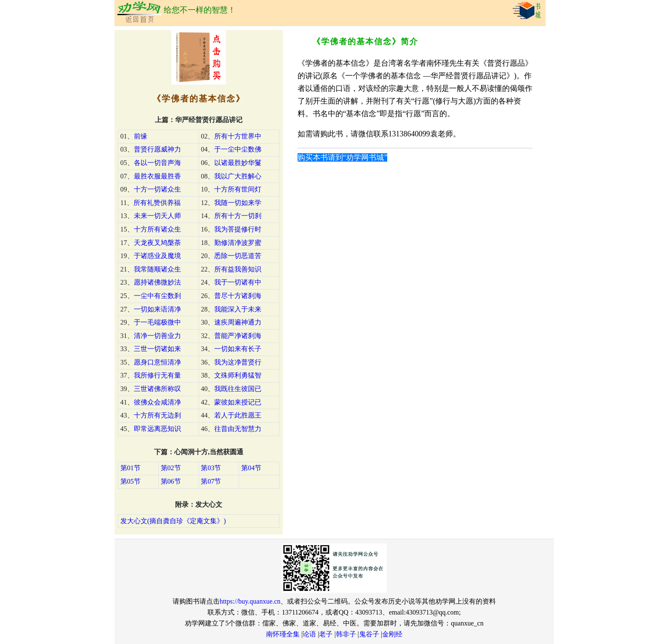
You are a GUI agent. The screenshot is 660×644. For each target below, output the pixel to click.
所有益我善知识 (238, 269)
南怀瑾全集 (283, 634)
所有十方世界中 (238, 136)
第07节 (211, 481)
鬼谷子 (369, 634)
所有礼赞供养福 (157, 203)
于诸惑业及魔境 (157, 256)
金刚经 (392, 634)
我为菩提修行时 (238, 229)
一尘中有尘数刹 (157, 296)
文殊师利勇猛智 (238, 375)
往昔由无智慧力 (238, 429)
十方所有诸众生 (157, 229)
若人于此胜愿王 (238, 415)
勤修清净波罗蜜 (238, 243)
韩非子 (346, 634)
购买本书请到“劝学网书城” (343, 157)
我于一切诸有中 (238, 282)
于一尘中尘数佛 (238, 149)
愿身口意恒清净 (157, 362)
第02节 (171, 468)
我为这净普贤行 (238, 362)
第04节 (251, 468)
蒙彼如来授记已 (238, 402)
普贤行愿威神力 (157, 149)
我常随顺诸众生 (157, 269)
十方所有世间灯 (238, 189)
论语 (309, 634)
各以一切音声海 (157, 163)
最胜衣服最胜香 (157, 176)
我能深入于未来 (238, 309)
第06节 (171, 481)
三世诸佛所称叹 (157, 389)
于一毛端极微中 (157, 322)
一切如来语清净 (157, 309)
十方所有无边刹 (157, 415)
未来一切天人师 (157, 216)
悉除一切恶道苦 (238, 256)
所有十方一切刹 (238, 216)
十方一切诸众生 (157, 189)
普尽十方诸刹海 (238, 296)
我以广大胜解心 (238, 176)
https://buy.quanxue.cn (250, 601)
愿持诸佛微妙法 (157, 282)
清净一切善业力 (157, 336)
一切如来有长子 (238, 349)
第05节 (130, 481)
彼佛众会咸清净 (157, 402)
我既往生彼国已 (238, 389)
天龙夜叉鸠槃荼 (157, 243)
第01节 (130, 468)
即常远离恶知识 (157, 429)
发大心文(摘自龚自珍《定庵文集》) (173, 521)
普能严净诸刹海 (238, 336)
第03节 (211, 468)
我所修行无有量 (157, 375)
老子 (326, 634)
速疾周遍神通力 (238, 322)
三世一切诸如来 (157, 349)
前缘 (141, 136)
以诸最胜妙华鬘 (238, 163)
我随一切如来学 (238, 203)
